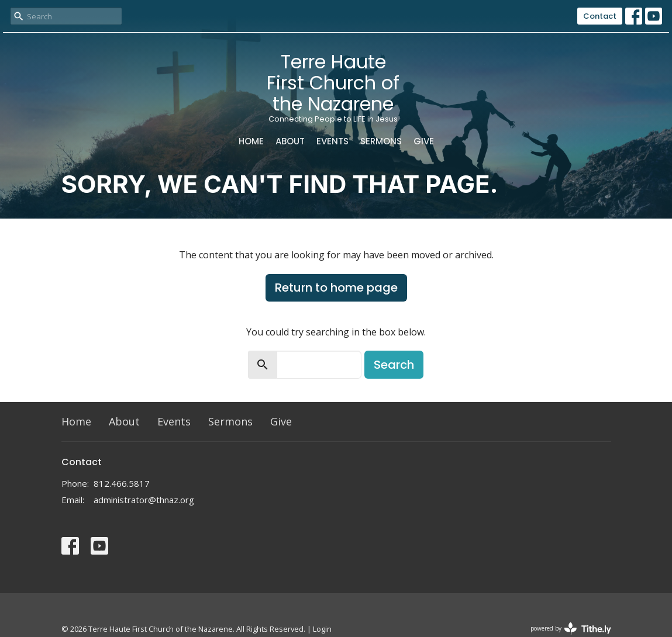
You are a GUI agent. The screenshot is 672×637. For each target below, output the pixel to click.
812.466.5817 (122, 483)
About (290, 141)
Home (251, 141)
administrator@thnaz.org (144, 500)
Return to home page (336, 288)
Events (332, 141)
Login (322, 629)
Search (394, 365)
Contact (600, 16)
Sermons (381, 141)
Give (424, 141)
